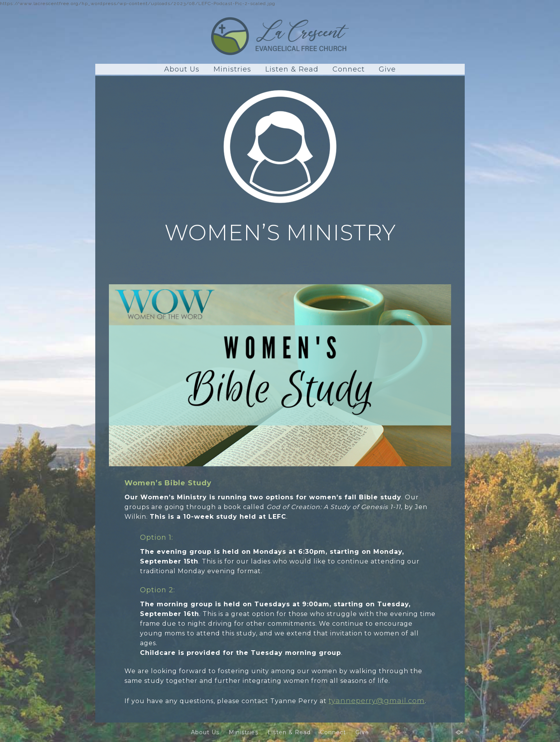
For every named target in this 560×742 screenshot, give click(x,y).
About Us (182, 69)
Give (387, 69)
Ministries (232, 69)
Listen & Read (292, 69)
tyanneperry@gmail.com (377, 701)
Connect (349, 69)
